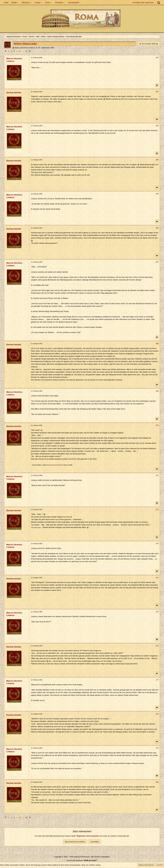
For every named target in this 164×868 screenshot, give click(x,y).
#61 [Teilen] (157, 58)
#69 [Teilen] (157, 391)
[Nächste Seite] (30, 51)
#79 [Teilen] (157, 748)
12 (27, 51)
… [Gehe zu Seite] (23, 51)
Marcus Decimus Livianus (25, 48)
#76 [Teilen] (157, 646)
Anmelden (95, 842)
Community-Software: (82, 860)
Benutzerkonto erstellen (75, 842)
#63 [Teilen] (157, 126)
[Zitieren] (157, 85)
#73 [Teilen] (157, 544)
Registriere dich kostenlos (88, 836)
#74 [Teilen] (157, 578)
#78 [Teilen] (157, 714)
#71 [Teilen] (157, 475)
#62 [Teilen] (157, 92)
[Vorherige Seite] (6, 51)
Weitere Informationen (146, 865)
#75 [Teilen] (157, 612)
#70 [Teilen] (157, 425)
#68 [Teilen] (157, 344)
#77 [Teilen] (157, 680)
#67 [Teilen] (157, 262)
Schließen (160, 865)
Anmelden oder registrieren (143, 3)
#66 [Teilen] (157, 228)
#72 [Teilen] (157, 510)
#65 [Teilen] (157, 194)
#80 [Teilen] (157, 782)
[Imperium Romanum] (82, 20)
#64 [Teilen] (157, 160)
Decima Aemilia (55, 465)
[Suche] (159, 3)
